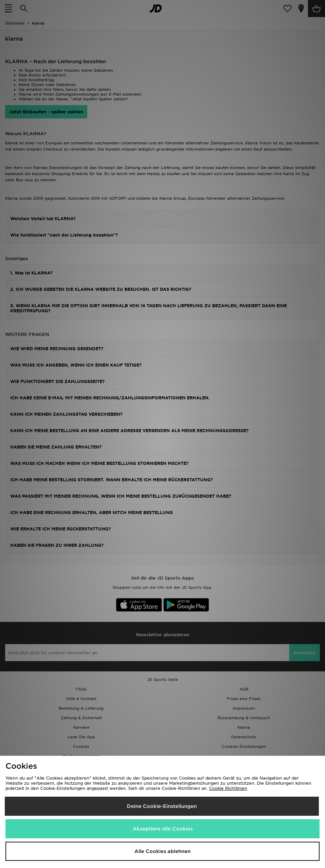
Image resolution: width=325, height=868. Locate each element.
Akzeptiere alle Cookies (163, 829)
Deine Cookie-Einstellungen (162, 806)
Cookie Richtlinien (228, 788)
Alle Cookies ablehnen (162, 851)
